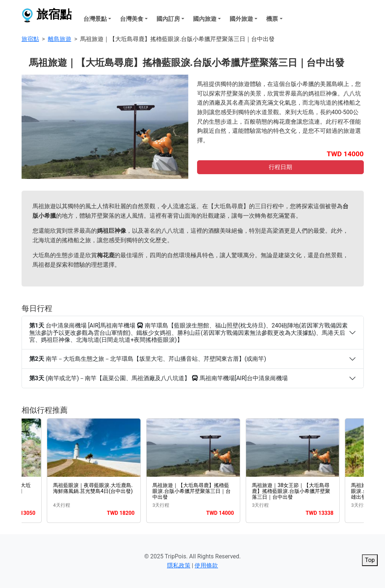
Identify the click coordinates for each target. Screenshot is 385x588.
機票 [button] (272, 19)
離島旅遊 (60, 39)
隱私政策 (179, 565)
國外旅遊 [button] (241, 19)
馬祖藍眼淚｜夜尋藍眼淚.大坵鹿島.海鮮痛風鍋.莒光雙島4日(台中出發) (93, 488)
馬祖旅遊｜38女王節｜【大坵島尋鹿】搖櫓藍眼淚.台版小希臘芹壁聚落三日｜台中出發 (291, 491)
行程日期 (280, 167)
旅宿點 (47, 15)
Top (370, 560)
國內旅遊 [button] (205, 19)
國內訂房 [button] (168, 19)
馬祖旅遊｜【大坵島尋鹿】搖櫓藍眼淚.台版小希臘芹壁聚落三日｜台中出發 (192, 491)
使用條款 (206, 565)
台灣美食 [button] (132, 19)
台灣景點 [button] (95, 19)
